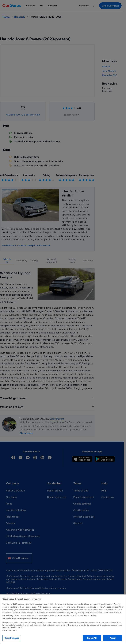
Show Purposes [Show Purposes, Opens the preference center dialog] (12, 638)
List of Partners (9, 630)
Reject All (92, 638)
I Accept (112, 638)
